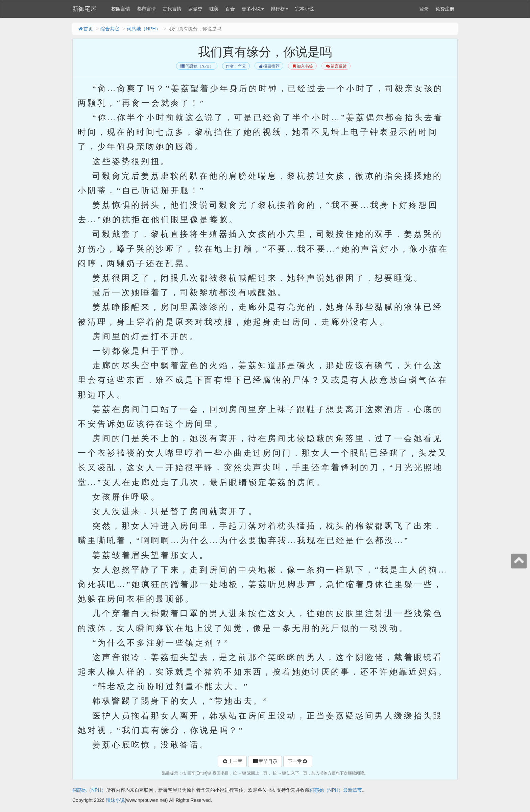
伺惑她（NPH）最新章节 (336, 790)
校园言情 (121, 9)
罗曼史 (195, 9)
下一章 (298, 761)
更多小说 (253, 9)
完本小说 (305, 9)
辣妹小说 (115, 800)
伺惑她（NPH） (144, 29)
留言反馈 (336, 66)
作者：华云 (236, 66)
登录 (424, 9)
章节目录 (265, 761)
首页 (85, 29)
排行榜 (280, 9)
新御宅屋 (85, 9)
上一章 (232, 761)
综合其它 (110, 29)
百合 (230, 9)
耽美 (214, 9)
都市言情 (146, 9)
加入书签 (302, 66)
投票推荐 (269, 66)
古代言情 (172, 9)
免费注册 (445, 9)
